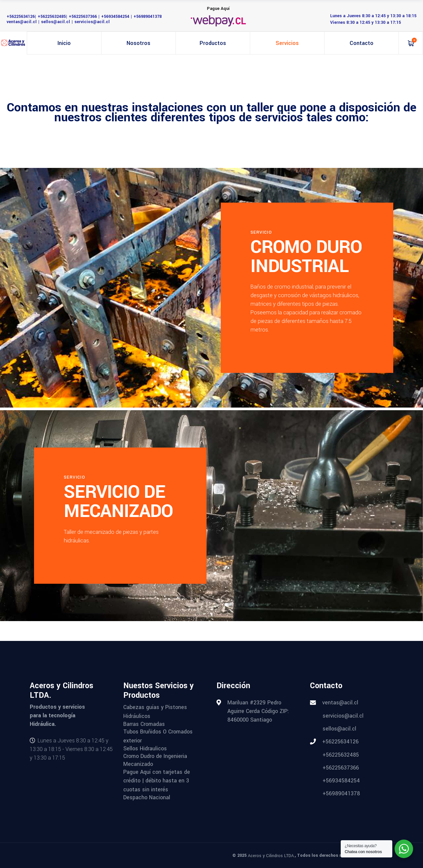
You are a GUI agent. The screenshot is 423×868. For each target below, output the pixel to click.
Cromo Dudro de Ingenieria (155, 756)
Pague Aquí (218, 9)
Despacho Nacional (147, 797)
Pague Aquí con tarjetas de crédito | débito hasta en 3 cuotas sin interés (157, 780)
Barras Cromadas (144, 724)
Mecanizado (138, 764)
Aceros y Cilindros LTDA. (271, 856)
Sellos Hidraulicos (145, 748)
